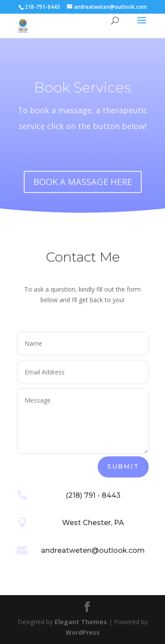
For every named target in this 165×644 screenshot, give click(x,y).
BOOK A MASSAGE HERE (83, 182)
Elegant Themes (81, 622)
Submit (123, 466)
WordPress (83, 632)
